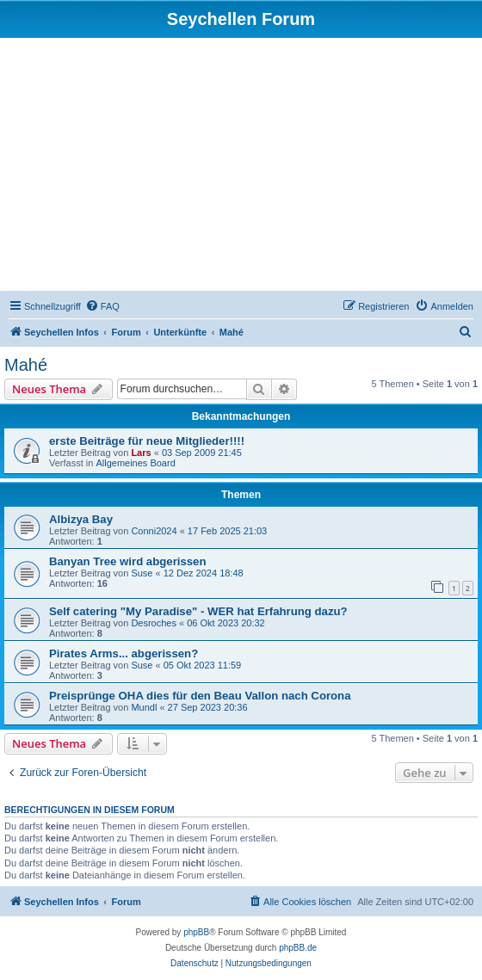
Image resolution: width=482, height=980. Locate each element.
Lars (141, 453)
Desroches (154, 623)
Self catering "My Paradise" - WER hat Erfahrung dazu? (198, 611)
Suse (142, 573)
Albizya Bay (81, 519)
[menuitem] (102, 306)
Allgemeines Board (135, 463)
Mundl (144, 707)
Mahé (26, 365)
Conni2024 (154, 531)
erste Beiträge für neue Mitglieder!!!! (147, 441)
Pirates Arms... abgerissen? (124, 653)
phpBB (196, 932)
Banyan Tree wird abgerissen (128, 561)
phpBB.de (298, 948)
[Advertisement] (241, 167)
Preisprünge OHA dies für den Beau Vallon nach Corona (200, 696)
